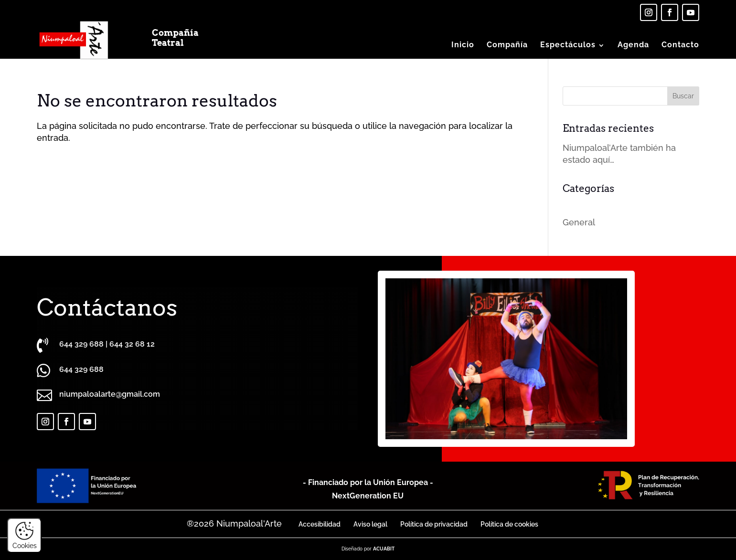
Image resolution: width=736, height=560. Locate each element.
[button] (683, 96)
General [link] (579, 222)
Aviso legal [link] (370, 524)
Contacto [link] (680, 45)
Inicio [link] (463, 45)
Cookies (25, 535)
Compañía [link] (507, 45)
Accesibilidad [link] (320, 524)
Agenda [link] (633, 45)
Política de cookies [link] (509, 524)
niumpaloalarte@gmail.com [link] (110, 394)
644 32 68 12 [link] (132, 344)
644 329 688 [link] (81, 344)
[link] (649, 12)
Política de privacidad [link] (434, 524)
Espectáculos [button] (568, 45)
